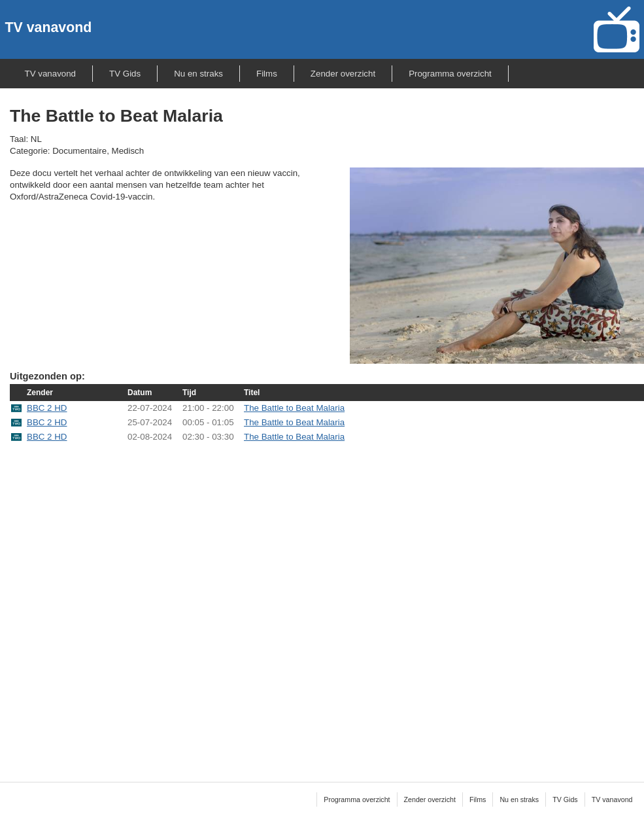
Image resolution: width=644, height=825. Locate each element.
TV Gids (125, 74)
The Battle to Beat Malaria (294, 408)
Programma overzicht (450, 74)
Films (267, 74)
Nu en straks (198, 74)
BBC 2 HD (47, 408)
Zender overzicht (343, 74)
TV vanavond (49, 27)
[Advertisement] (158, 604)
